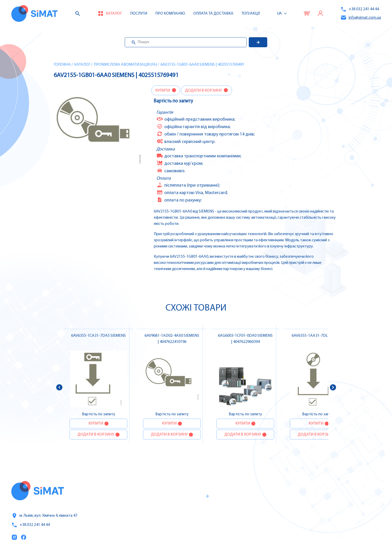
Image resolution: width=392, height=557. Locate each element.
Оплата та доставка (213, 14)
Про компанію (267, 510)
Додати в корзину (204, 91)
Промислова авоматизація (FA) (125, 65)
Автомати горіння (350, 531)
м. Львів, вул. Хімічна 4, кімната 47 (44, 516)
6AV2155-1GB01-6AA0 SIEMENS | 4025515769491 (202, 65)
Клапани (341, 542)
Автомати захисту (350, 510)
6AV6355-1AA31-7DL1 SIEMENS (319, 336)
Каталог (82, 65)
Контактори (344, 520)
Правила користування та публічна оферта (173, 533)
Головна (62, 65)
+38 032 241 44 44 (360, 9)
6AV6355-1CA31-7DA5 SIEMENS (98, 336)
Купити (163, 91)
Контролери (344, 488)
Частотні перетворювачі (356, 499)
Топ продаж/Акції (270, 531)
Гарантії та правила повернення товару (179, 516)
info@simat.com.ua (361, 18)
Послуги (139, 14)
